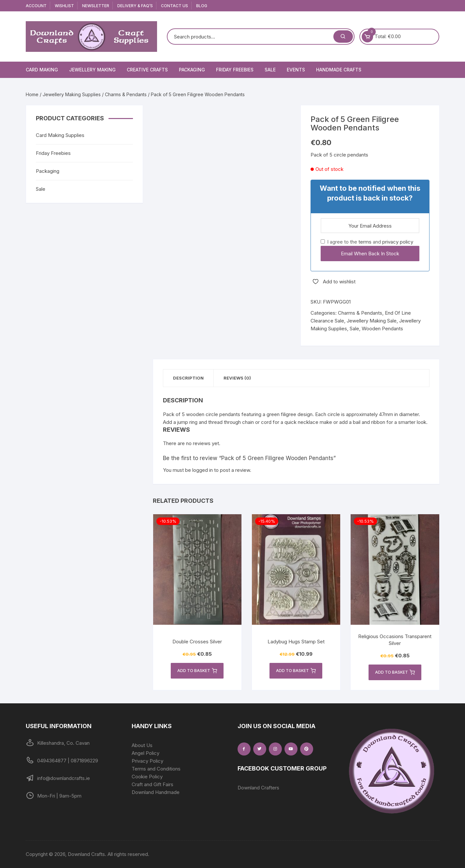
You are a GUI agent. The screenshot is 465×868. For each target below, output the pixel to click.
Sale (270, 70)
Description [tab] (188, 378)
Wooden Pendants (382, 329)
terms (365, 242)
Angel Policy (145, 753)
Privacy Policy (147, 761)
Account (36, 6)
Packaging (192, 70)
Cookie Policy (147, 777)
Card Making (42, 70)
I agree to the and (367, 242)
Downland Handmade (156, 792)
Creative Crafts (147, 70)
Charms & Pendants (126, 94)
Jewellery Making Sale (372, 321)
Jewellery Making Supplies (72, 94)
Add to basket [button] (197, 671)
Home (32, 94)
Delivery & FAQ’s (135, 6)
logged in (203, 470)
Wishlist (64, 6)
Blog (202, 6)
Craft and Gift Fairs (153, 784)
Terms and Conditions (156, 769)
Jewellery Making (92, 70)
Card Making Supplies (60, 135)
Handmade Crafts (339, 70)
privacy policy (398, 242)
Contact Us (174, 6)
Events (296, 70)
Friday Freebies (235, 70)
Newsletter (96, 6)
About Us (142, 745)
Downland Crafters (258, 788)
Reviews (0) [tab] (237, 378)
